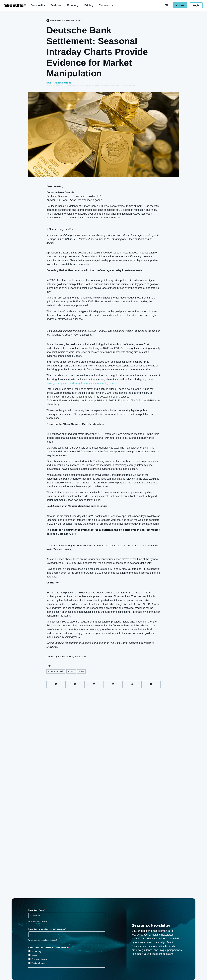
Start (180, 5)
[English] (166, 5)
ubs (81, 671)
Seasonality (38, 5)
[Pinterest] (94, 684)
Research (107, 5)
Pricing (89, 5)
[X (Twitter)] (75, 684)
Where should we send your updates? (43, 940)
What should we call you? (38, 921)
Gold (71, 671)
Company (73, 5)
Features (56, 5)
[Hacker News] (151, 684)
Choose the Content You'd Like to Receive (48, 948)
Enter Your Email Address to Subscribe (47, 929)
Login (196, 5)
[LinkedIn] (113, 684)
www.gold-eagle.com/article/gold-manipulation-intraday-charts (81, 383)
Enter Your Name (36, 910)
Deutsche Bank (56, 671)
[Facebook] (56, 684)
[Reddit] (132, 684)
